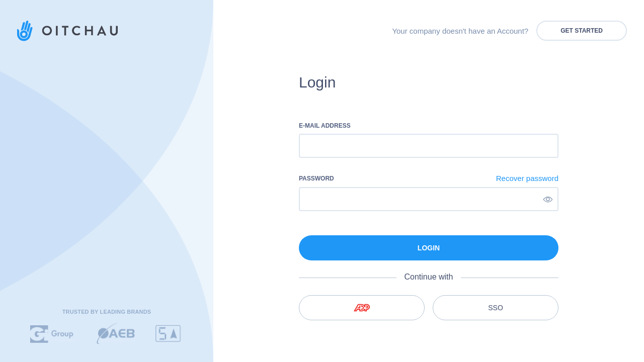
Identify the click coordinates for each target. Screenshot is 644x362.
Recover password (527, 178)
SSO (496, 308)
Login (429, 248)
